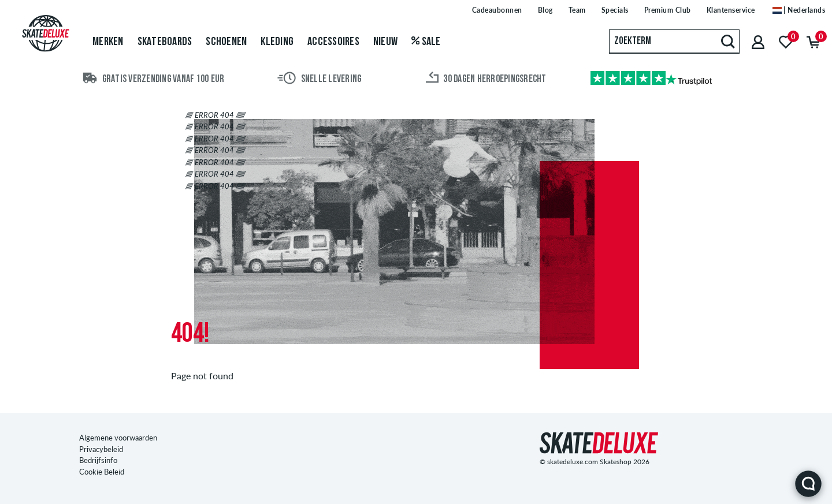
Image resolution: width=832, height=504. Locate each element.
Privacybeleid (101, 449)
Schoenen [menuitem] (226, 42)
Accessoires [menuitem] (333, 42)
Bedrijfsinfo (98, 460)
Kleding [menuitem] (277, 42)
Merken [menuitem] (108, 42)
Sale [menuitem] (426, 42)
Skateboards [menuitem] (165, 42)
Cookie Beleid (102, 472)
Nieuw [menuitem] (385, 42)
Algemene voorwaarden (118, 438)
